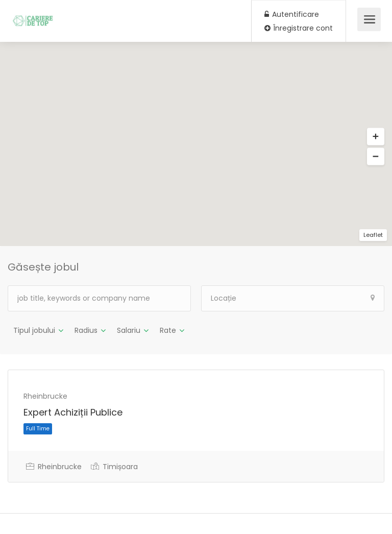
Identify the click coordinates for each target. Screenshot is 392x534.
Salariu (129, 330)
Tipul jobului (34, 330)
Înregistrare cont (299, 28)
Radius (86, 330)
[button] (376, 137)
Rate (168, 330)
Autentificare (292, 14)
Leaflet (373, 235)
